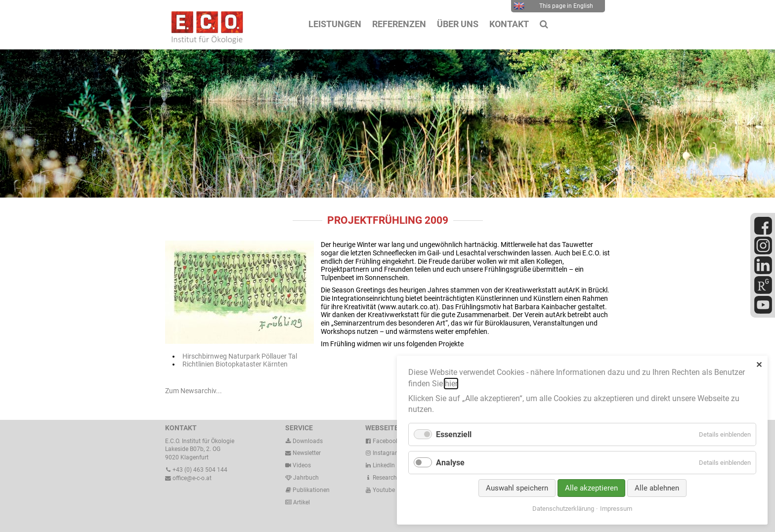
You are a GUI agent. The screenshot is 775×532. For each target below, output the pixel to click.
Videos (302, 465)
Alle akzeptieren (591, 488)
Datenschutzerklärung (563, 509)
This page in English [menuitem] (553, 6)
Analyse (450, 463)
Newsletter (303, 453)
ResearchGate (387, 478)
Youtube (380, 490)
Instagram (383, 453)
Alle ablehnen (657, 488)
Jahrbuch (302, 478)
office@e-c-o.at (188, 478)
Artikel (301, 502)
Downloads (304, 441)
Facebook (382, 441)
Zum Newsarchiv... (194, 391)
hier (451, 384)
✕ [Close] (759, 365)
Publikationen (310, 490)
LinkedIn (380, 465)
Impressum (616, 509)
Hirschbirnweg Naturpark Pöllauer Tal (240, 356)
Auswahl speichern (517, 488)
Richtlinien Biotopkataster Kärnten (235, 364)
